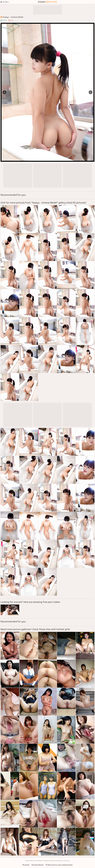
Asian (47, 2)
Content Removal (37, 865)
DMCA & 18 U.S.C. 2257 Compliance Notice (59, 865)
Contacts (26, 865)
